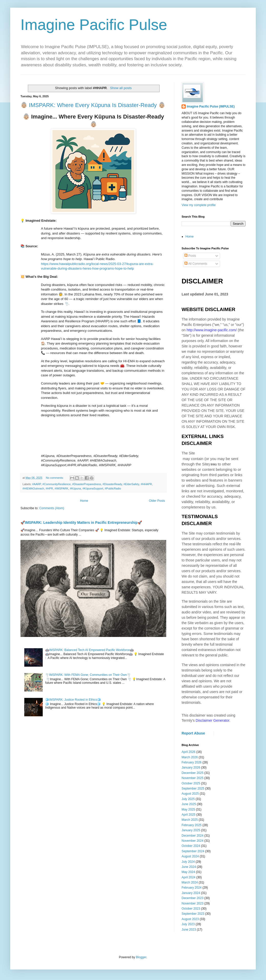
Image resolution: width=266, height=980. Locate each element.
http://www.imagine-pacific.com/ (212, 330)
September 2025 (193, 789)
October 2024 (191, 846)
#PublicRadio (113, 488)
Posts (190, 256)
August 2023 (190, 919)
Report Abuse (193, 733)
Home (84, 501)
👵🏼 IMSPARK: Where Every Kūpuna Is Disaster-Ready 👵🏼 (93, 105)
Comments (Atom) (52, 508)
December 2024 (192, 836)
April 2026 (189, 752)
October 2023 (191, 909)
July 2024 (188, 862)
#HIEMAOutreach (33, 488)
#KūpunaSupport (93, 488)
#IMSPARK (61, 488)
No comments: (55, 478)
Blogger (141, 957)
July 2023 (188, 924)
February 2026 (192, 762)
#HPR (49, 488)
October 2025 (191, 783)
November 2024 (192, 841)
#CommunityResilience (57, 484)
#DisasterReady (112, 484)
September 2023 (193, 914)
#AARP (37, 484)
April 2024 (189, 877)
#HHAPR (146, 484)
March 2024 (190, 882)
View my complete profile (199, 205)
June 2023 (189, 930)
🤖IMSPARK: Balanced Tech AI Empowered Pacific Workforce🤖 (90, 650)
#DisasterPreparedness (87, 484)
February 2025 (192, 825)
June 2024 (189, 867)
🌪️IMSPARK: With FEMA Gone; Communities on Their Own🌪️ (88, 675)
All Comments (196, 264)
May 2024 (188, 872)
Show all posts (121, 88)
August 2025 (190, 794)
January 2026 (191, 768)
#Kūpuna (75, 488)
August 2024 (190, 856)
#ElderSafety (131, 484)
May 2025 (188, 809)
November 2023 (192, 903)
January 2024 (191, 893)
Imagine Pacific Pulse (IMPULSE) (211, 106)
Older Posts (157, 501)
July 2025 (188, 799)
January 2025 (191, 830)
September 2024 (193, 851)
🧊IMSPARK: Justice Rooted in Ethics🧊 (73, 700)
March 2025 (190, 820)
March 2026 (190, 757)
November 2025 (192, 778)
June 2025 (189, 804)
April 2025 (189, 815)
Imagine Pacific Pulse (94, 25)
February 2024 (192, 888)
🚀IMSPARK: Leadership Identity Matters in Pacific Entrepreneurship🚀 (81, 523)
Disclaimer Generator (213, 720)
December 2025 (192, 773)
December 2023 (192, 898)
